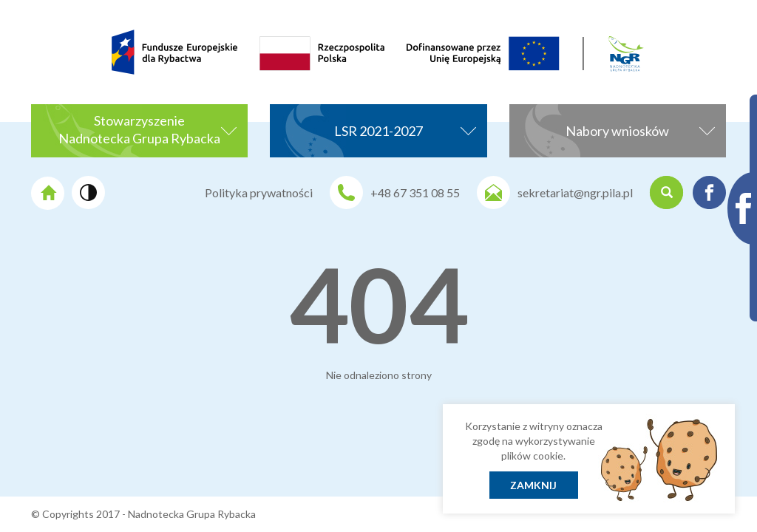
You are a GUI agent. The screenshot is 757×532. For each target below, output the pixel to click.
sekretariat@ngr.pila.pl (575, 192)
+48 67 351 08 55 (415, 192)
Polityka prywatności (259, 192)
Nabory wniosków (640, 129)
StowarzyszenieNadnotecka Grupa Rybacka (147, 129)
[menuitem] (73, 28)
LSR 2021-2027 (405, 129)
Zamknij (533, 485)
